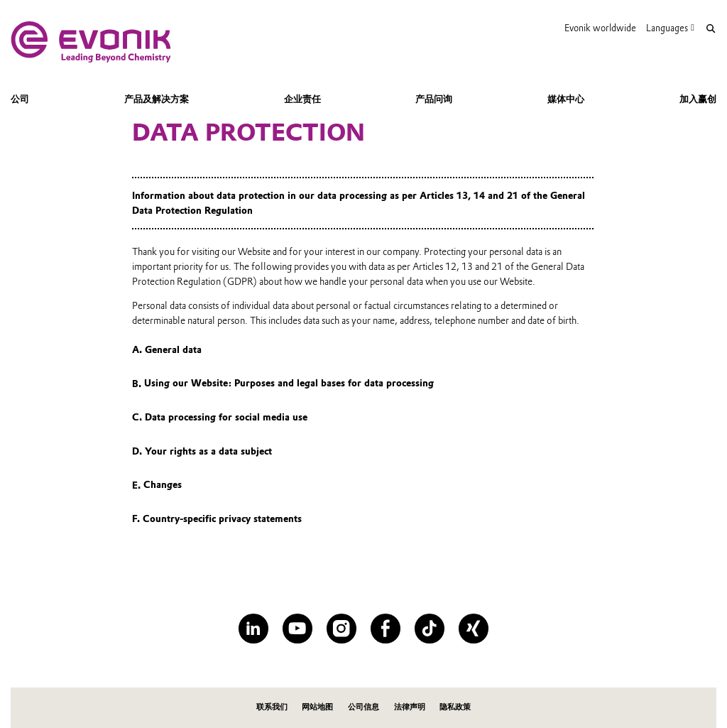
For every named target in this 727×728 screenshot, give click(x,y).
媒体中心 (566, 99)
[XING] (473, 628)
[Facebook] (385, 628)
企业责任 (302, 99)
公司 (20, 99)
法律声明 (410, 707)
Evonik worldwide (600, 28)
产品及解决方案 (157, 99)
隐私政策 (455, 707)
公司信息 (363, 707)
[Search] (710, 29)
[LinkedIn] (253, 628)
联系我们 (272, 707)
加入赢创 (698, 99)
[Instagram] (341, 628)
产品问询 (434, 99)
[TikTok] (429, 628)
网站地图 (317, 707)
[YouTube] (297, 628)
